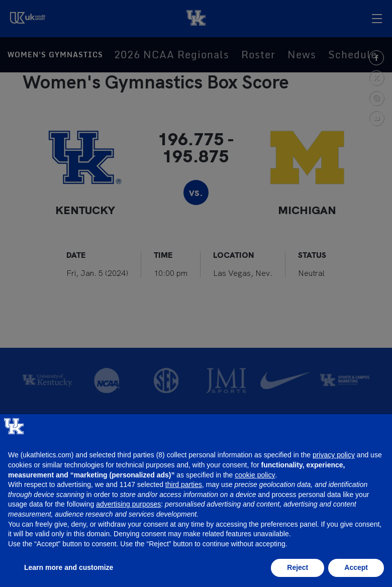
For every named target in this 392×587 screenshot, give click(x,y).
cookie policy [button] (255, 475)
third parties (184, 484)
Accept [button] (356, 567)
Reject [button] (298, 567)
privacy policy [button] (334, 455)
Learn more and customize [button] (69, 567)
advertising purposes (128, 504)
